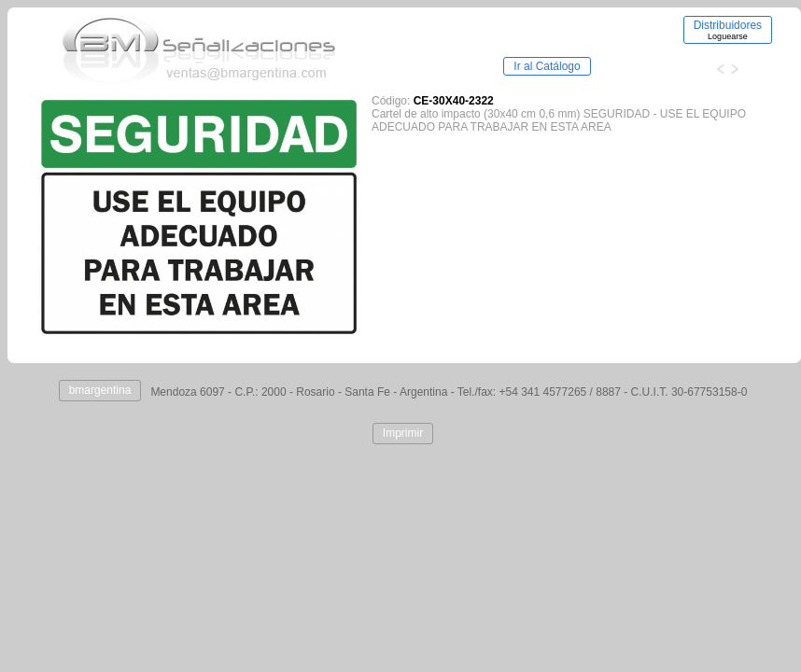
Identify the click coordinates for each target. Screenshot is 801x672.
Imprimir (403, 433)
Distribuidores (728, 30)
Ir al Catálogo (547, 66)
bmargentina (100, 390)
